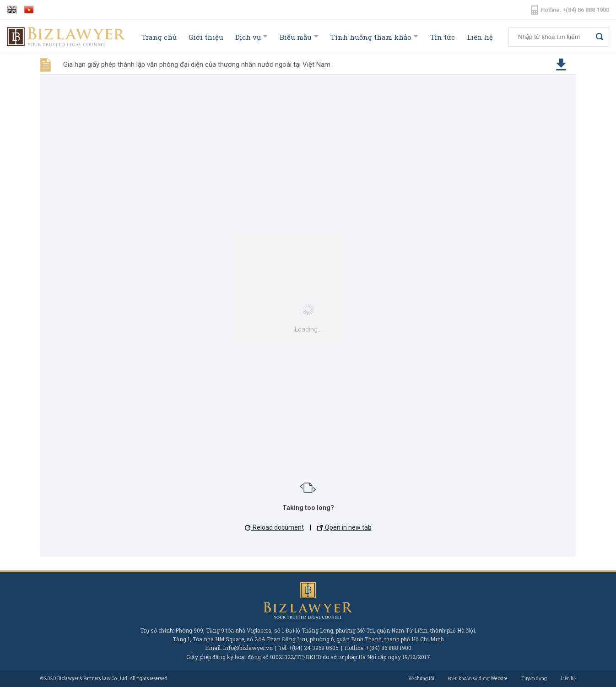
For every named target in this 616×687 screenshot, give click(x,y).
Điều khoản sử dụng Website (478, 679)
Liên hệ (480, 37)
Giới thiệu (206, 37)
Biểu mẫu (296, 37)
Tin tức (443, 37)
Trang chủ (159, 37)
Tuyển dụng (534, 679)
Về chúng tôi (421, 679)
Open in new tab (344, 527)
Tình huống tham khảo (371, 37)
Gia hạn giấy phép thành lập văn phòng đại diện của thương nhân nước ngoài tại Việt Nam (197, 64)
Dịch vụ (248, 37)
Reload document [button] (274, 527)
